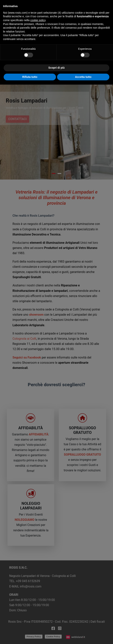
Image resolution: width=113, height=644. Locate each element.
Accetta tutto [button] (83, 77)
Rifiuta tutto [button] (30, 77)
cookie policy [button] (38, 20)
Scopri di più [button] (57, 68)
